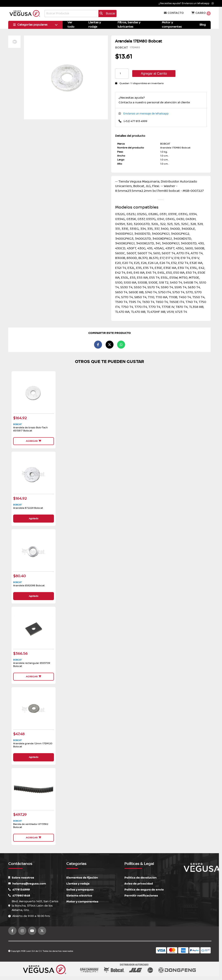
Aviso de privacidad (139, 882)
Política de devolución (140, 876)
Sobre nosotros (21, 876)
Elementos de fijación (82, 876)
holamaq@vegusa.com (27, 882)
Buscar (107, 13)
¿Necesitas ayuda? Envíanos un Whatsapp (186, 3)
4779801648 (19, 894)
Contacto (174, 13)
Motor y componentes (82, 900)
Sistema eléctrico (79, 894)
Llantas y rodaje (78, 882)
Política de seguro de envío (144, 888)
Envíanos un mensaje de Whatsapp (146, 114)
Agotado (34, 518)
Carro (201, 13)
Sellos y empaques (80, 888)
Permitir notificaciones (141, 894)
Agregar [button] (33, 441)
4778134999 (19, 888)
